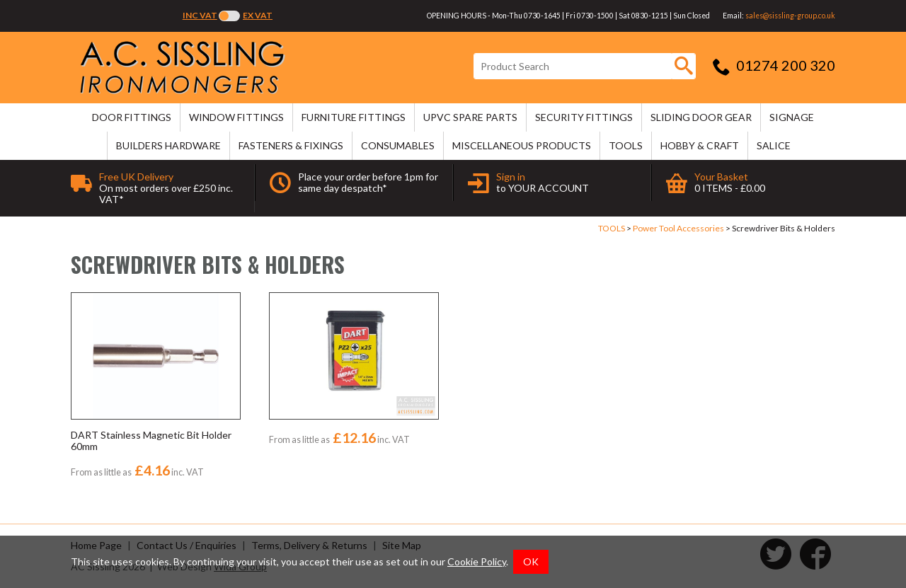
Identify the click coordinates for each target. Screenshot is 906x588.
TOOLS (626, 145)
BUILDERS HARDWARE (168, 145)
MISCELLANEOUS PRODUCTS (522, 145)
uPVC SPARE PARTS (470, 117)
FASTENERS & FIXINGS (291, 145)
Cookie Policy (477, 561)
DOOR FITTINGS (132, 117)
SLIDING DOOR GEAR (701, 117)
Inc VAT (200, 15)
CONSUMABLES (398, 145)
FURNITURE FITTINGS (354, 117)
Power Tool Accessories (678, 228)
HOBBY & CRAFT (700, 145)
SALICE (774, 145)
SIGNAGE (792, 117)
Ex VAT (258, 15)
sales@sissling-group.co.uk (790, 16)
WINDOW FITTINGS (236, 117)
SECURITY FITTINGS (584, 117)
